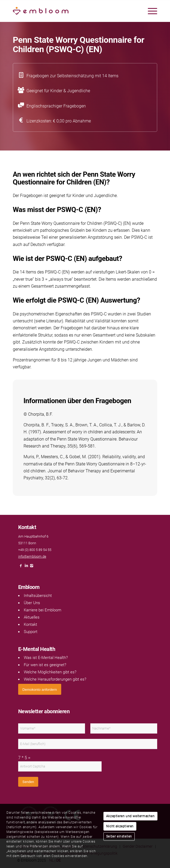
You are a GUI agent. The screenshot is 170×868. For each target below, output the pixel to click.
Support (31, 632)
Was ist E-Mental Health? (46, 658)
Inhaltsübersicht (38, 596)
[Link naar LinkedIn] (26, 567)
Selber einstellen (119, 836)
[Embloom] (71, 11)
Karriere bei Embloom (42, 610)
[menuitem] (150, 11)
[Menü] (150, 11)
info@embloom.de (32, 556)
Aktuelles (32, 617)
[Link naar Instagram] (32, 567)
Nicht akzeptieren (120, 826)
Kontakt (30, 624)
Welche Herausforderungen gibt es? (55, 679)
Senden (28, 782)
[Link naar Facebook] (21, 567)
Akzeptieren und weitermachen (130, 816)
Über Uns (32, 603)
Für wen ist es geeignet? (45, 665)
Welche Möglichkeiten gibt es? (50, 672)
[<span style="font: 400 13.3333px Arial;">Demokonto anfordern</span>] (40, 689)
